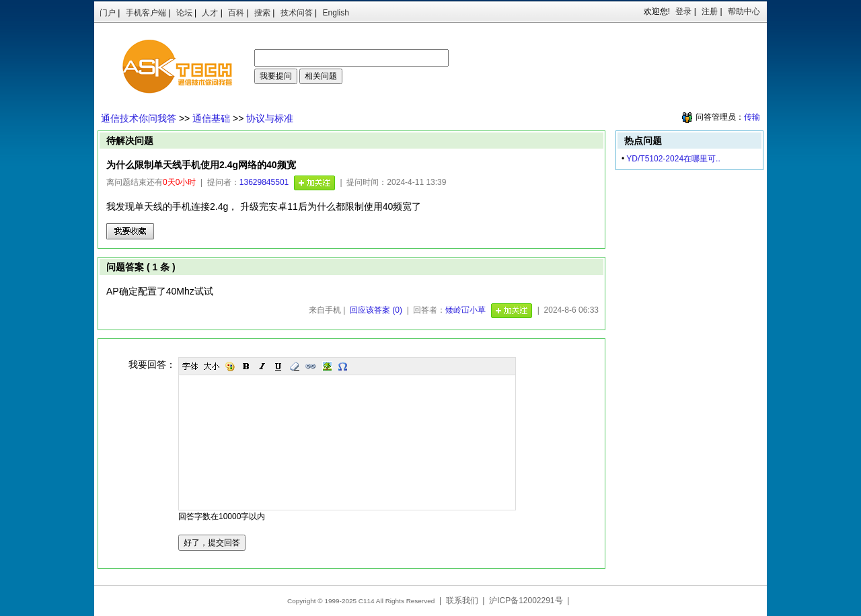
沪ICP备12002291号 (526, 601)
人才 (210, 13)
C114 (367, 601)
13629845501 (264, 182)
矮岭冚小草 (465, 310)
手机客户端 (146, 13)
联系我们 (462, 601)
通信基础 (211, 118)
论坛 (184, 13)
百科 (236, 13)
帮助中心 (744, 11)
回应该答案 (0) (376, 310)
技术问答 (297, 13)
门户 (108, 13)
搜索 (262, 13)
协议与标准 (270, 118)
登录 (683, 11)
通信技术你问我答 (139, 118)
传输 (752, 117)
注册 (710, 11)
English (336, 13)
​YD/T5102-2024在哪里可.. (673, 159)
